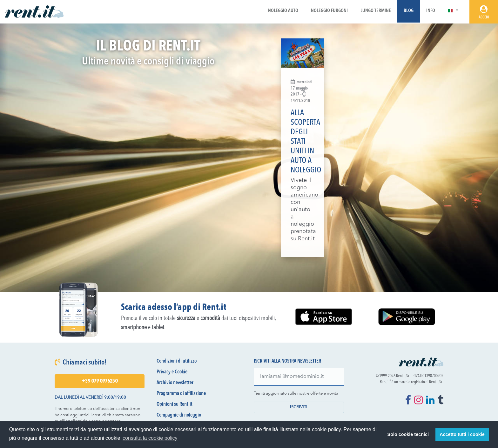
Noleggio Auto (283, 11)
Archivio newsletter (175, 383)
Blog (409, 11)
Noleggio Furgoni (329, 11)
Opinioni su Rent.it (175, 405)
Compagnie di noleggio (179, 415)
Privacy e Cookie (172, 372)
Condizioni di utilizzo (177, 361)
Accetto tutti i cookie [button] (462, 434)
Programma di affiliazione (181, 394)
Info (431, 11)
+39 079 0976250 (100, 381)
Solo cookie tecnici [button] (408, 434)
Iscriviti (299, 407)
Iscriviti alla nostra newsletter (287, 361)
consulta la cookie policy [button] (150, 438)
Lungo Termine (376, 11)
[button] (453, 11)
